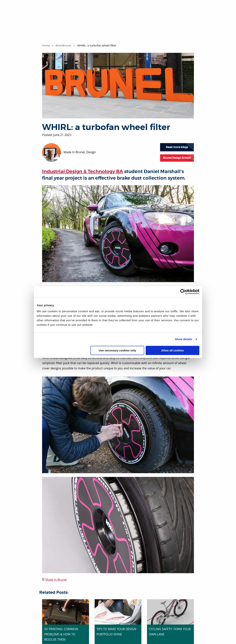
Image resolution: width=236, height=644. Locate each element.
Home (46, 45)
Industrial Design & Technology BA (83, 172)
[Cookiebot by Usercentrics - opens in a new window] (183, 292)
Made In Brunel (56, 580)
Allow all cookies (173, 350)
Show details (184, 339)
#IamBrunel (63, 45)
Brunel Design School (177, 158)
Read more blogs (177, 147)
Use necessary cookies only (117, 350)
